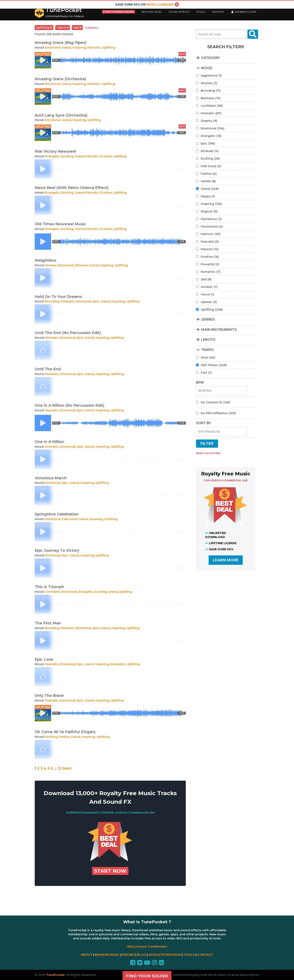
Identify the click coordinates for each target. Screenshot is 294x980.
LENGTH (206, 340)
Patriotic (94, 48)
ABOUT (86, 955)
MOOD (204, 68)
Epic (96, 301)
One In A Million (50, 442)
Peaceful (210, 242)
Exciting (67, 156)
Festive (64, 737)
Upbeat (209, 302)
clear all (92, 28)
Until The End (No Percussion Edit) (68, 333)
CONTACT (205, 955)
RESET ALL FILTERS (208, 453)
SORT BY (203, 423)
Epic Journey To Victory (57, 550)
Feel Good (70, 519)
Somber (209, 287)
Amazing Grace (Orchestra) (60, 79)
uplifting (44, 28)
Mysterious (211, 219)
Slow (208, 357)
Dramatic (67, 301)
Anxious (209, 83)
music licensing (160, 4)
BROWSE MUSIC (107, 955)
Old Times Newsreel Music (60, 224)
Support (218, 12)
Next (67, 768)
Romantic (118, 664)
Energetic (52, 156)
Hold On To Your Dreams (58, 297)
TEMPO (205, 350)
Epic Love (44, 659)
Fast (206, 373)
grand (63, 28)
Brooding (52, 301)
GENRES (205, 319)
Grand (66, 48)
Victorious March (51, 478)
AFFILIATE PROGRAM (165, 955)
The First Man (48, 623)
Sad (206, 279)
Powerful (210, 264)
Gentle (208, 181)
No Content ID (215, 402)
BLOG (141, 955)
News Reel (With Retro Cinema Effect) (72, 188)
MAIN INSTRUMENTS (216, 330)
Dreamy (51, 265)
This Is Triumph (49, 587)
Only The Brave (49, 696)
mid (77, 28)
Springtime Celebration (57, 514)
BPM (200, 382)
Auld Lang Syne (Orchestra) (61, 115)
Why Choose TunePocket (147, 947)
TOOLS (189, 955)
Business (211, 98)
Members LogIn (244, 12)
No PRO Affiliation (218, 413)
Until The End (48, 369)
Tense (207, 294)
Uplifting (109, 48)
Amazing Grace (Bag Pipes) (61, 43)
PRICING (128, 955)
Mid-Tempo (214, 365)
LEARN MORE (226, 560)
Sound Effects (179, 12)
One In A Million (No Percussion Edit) (70, 405)
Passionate (212, 226)
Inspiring (79, 48)
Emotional (53, 48)
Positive (106, 156)
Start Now (110, 871)
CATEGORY (208, 58)
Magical (209, 211)
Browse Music (152, 12)
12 (60, 768)
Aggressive (211, 75)
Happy (208, 196)
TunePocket (64, 10)
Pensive (210, 249)
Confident (52, 592)
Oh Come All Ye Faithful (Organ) (65, 732)
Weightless (46, 260)
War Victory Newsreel (55, 151)
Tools (201, 12)
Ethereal (81, 265)
